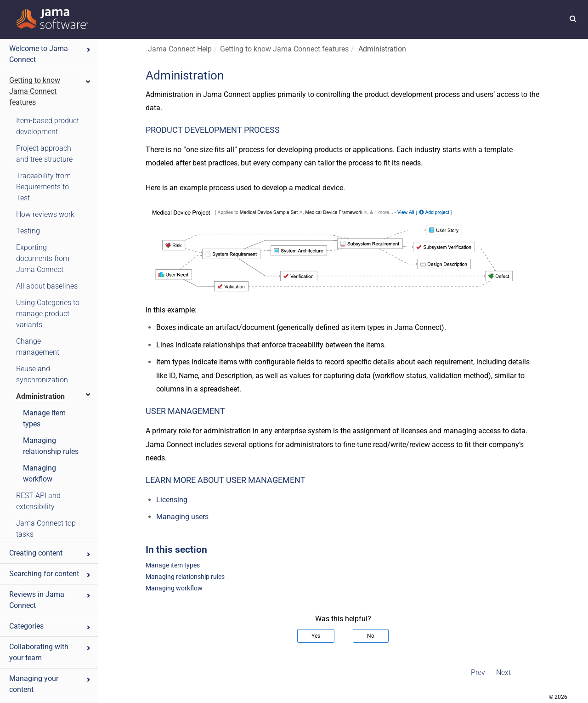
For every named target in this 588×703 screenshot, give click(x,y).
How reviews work (45, 214)
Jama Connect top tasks (46, 529)
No (371, 636)
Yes (316, 636)
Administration (54, 396)
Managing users (182, 517)
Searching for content (50, 574)
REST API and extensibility (38, 501)
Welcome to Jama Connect (50, 54)
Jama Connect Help (180, 49)
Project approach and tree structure (44, 154)
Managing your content (50, 684)
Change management (38, 347)
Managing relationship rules (51, 446)
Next (503, 672)
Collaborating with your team (50, 652)
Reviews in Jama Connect (50, 600)
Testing (28, 231)
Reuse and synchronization (42, 374)
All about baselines (47, 286)
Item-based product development (48, 126)
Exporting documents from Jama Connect (43, 258)
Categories (50, 626)
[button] (573, 18)
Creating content (50, 553)
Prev (478, 672)
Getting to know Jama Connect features (50, 91)
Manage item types (44, 418)
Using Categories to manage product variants (48, 314)
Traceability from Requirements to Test (43, 187)
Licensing (172, 500)
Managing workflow (40, 473)
